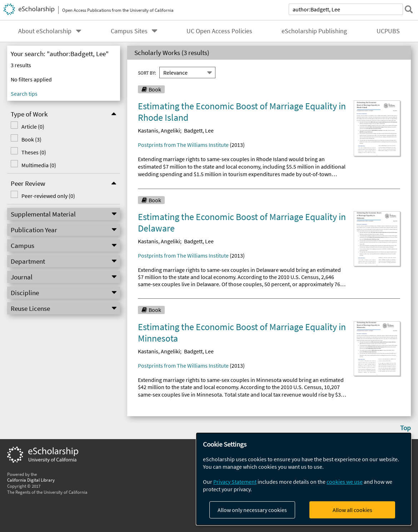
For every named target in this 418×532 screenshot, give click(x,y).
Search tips (24, 94)
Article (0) (33, 126)
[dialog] (304, 479)
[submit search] (409, 9)
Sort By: (147, 73)
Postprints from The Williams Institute (183, 145)
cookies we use (345, 482)
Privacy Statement (235, 482)
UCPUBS (388, 31)
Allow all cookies (352, 510)
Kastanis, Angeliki (159, 130)
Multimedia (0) (39, 165)
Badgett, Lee (199, 130)
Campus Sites (129, 31)
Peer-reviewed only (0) (48, 196)
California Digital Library (31, 480)
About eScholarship (45, 31)
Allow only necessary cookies (252, 510)
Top (405, 428)
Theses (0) (34, 152)
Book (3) (31, 139)
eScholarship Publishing (314, 31)
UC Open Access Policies (219, 31)
